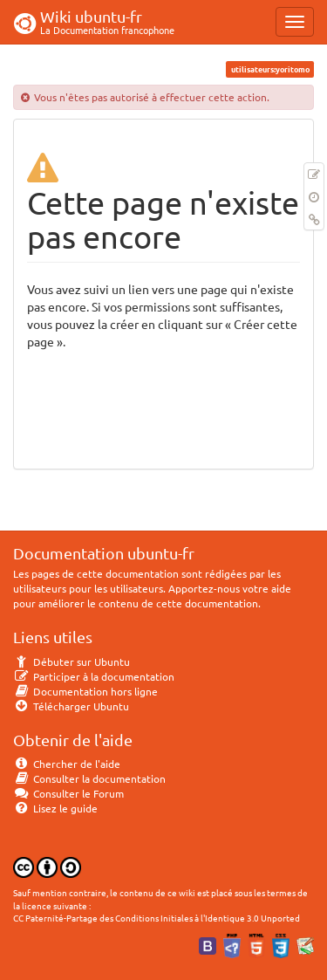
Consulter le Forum (68, 793)
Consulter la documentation (89, 778)
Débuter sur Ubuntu (72, 661)
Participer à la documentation (94, 676)
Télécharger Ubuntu (71, 706)
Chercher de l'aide (67, 764)
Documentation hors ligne (85, 691)
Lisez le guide (55, 808)
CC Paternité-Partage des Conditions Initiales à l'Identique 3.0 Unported (157, 918)
